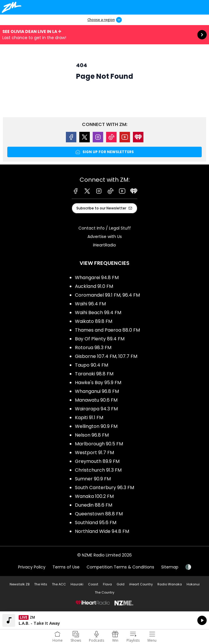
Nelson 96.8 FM (92, 435)
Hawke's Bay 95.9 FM (98, 383)
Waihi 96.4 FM (90, 304)
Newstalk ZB (20, 584)
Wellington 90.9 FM (96, 426)
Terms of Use (66, 567)
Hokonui (193, 584)
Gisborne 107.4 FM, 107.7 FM (106, 356)
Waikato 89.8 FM (94, 321)
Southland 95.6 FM (96, 523)
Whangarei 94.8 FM (97, 278)
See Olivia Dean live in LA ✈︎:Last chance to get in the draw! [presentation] (104, 35)
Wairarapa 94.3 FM (96, 409)
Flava (107, 584)
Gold (121, 584)
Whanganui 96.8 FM (97, 391)
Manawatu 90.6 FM (96, 400)
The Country (104, 592)
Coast (93, 584)
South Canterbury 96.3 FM (104, 488)
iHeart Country (141, 584)
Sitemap (170, 567)
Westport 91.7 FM (94, 453)
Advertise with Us (105, 237)
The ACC (59, 584)
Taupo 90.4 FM (92, 365)
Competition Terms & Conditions (120, 567)
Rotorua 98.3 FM (93, 348)
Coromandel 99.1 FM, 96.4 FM (107, 295)
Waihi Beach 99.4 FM (98, 313)
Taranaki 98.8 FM (94, 374)
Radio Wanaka (170, 584)
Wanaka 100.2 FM (94, 496)
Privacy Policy (32, 567)
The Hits (41, 584)
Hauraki (77, 584)
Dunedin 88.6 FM (94, 505)
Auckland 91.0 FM (94, 286)
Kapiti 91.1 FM (89, 418)
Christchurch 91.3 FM (98, 470)
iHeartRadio (104, 245)
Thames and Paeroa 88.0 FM (107, 330)
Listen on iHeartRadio (104, 620)
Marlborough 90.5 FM (99, 444)
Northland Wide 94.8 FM (102, 531)
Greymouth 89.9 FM (97, 461)
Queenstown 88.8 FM (99, 514)
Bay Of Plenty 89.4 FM (100, 339)
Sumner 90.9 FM (93, 479)
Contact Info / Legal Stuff (105, 228)
